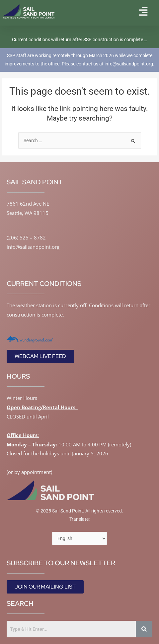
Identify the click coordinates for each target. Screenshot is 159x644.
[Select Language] (79, 539)
